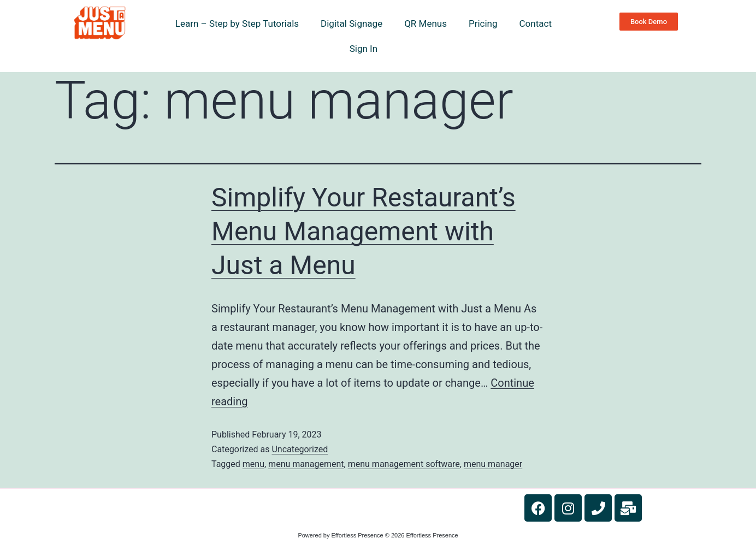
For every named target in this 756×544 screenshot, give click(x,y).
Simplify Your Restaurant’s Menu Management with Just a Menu (364, 232)
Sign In (364, 49)
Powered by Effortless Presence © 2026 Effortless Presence (378, 535)
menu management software (404, 464)
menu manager (493, 464)
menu (253, 464)
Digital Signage (352, 23)
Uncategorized (300, 449)
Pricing (483, 23)
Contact (536, 23)
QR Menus (426, 23)
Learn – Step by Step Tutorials (237, 23)
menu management (306, 464)
